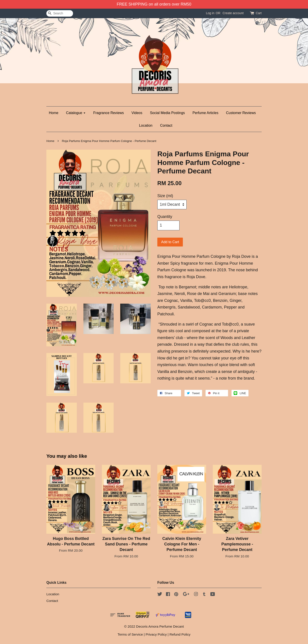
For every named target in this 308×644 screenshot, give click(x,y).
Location (146, 125)
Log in (210, 13)
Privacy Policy (156, 634)
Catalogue (76, 113)
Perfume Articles (205, 113)
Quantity (165, 217)
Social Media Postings (167, 113)
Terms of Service (130, 634)
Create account (233, 13)
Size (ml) (165, 196)
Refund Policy (180, 634)
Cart (259, 13)
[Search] (60, 13)
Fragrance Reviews (109, 113)
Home (54, 113)
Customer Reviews (241, 113)
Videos (137, 113)
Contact (166, 125)
